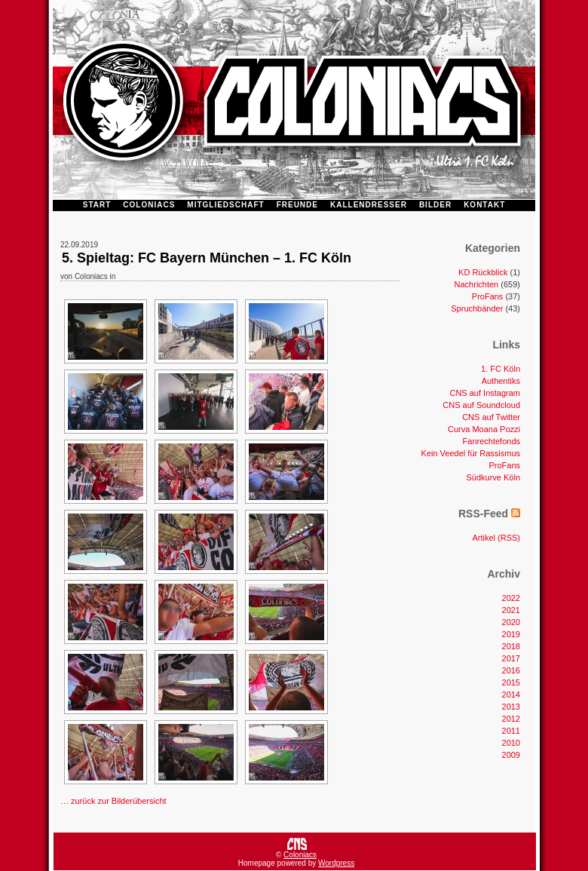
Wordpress (336, 863)
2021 (511, 610)
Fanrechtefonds (492, 441)
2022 (511, 598)
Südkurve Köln (493, 477)
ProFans (488, 296)
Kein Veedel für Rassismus (471, 453)
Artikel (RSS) (496, 538)
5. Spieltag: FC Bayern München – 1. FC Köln (207, 258)
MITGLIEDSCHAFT (225, 205)
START (97, 205)
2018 (511, 646)
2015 (511, 682)
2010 (511, 743)
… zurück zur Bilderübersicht (113, 801)
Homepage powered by (278, 863)
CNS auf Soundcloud (481, 405)
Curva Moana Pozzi (484, 429)
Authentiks (501, 381)
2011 (511, 731)
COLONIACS (149, 205)
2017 (511, 658)
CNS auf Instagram (485, 393)
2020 (511, 622)
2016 (511, 670)
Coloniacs (300, 855)
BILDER (435, 205)
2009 (511, 755)
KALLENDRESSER (369, 205)
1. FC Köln (501, 369)
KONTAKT (484, 205)
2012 (511, 719)
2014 (511, 695)
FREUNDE (297, 205)
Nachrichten (477, 284)
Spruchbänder (477, 308)
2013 (511, 707)
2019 (511, 634)
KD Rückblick (483, 272)
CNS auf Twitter (491, 417)
